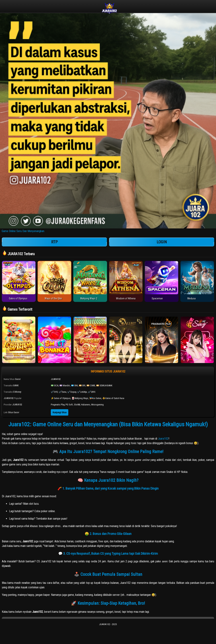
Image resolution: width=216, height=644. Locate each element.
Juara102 (163, 439)
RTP (54, 242)
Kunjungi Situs (60, 412)
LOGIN (162, 242)
